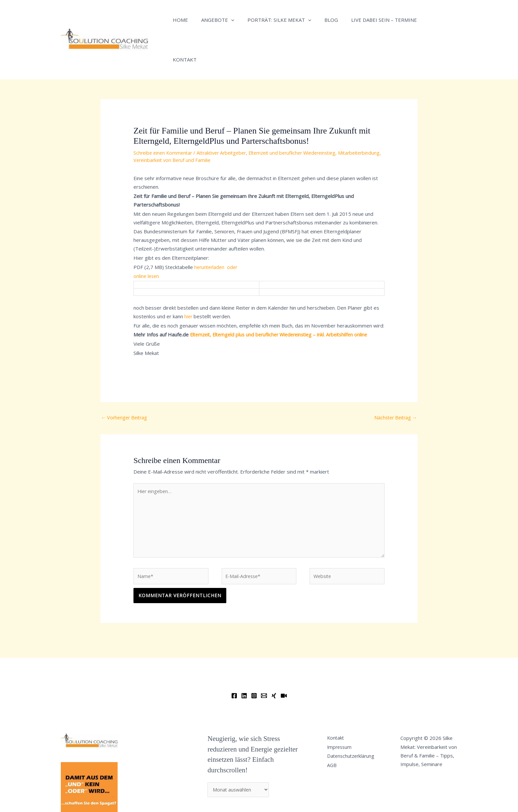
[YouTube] (284, 661)
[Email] (264, 661)
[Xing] (274, 661)
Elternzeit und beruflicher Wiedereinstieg (302, 113)
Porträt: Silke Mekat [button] (271, 20)
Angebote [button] (213, 20)
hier (189, 277)
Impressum (343, 713)
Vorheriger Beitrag (126, 378)
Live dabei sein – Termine (369, 20)
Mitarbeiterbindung (155, 120)
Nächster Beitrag (394, 378)
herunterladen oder (218, 227)
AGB (335, 734)
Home (179, 20)
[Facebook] (234, 661)
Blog (320, 20)
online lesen (147, 236)
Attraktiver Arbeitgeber (226, 113)
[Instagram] (254, 661)
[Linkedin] (244, 661)
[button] (226, 20)
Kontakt (424, 20)
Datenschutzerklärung (355, 724)
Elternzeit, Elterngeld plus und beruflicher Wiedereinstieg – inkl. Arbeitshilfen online (284, 295)
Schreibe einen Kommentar (164, 113)
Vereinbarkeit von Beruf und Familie (220, 120)
